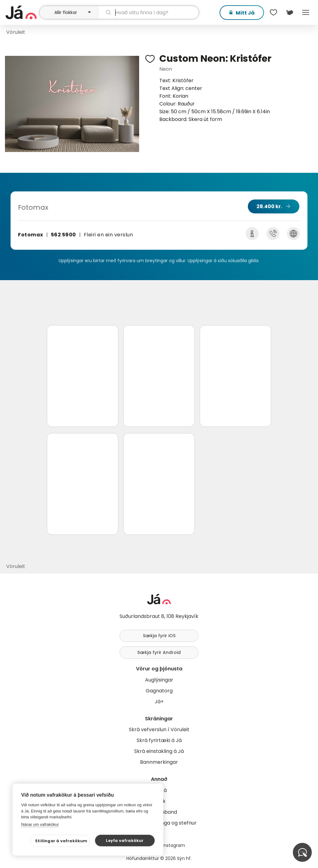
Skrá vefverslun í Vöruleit (159, 729)
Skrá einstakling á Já (159, 751)
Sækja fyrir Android (159, 652)
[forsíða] (22, 12)
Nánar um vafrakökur (40, 824)
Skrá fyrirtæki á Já (159, 740)
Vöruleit (16, 32)
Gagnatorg (159, 691)
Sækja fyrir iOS (159, 636)
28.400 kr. (269, 206)
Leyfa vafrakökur (125, 841)
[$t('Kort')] (289, 12)
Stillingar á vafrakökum (61, 841)
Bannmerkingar (159, 762)
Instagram (174, 845)
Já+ (159, 702)
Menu (306, 12)
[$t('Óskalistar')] (273, 12)
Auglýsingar (159, 680)
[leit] (149, 12)
